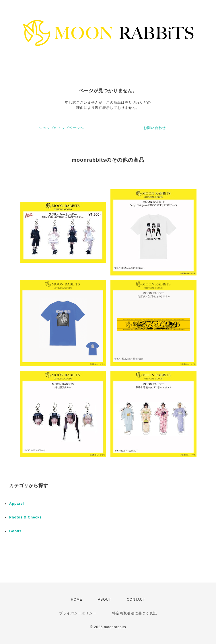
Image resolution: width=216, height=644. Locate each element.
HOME (77, 599)
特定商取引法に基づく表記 (135, 613)
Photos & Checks (26, 517)
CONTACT (136, 599)
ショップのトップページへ (61, 128)
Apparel (17, 504)
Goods (15, 531)
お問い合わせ (155, 128)
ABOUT (104, 599)
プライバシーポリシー (78, 613)
